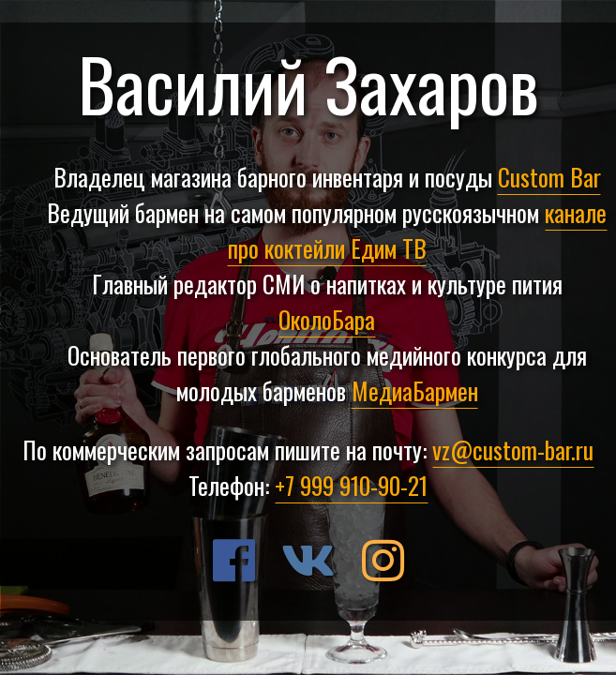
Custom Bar (549, 176)
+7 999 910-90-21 (351, 485)
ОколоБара (327, 319)
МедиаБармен (415, 390)
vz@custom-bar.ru (513, 449)
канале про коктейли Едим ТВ (418, 230)
